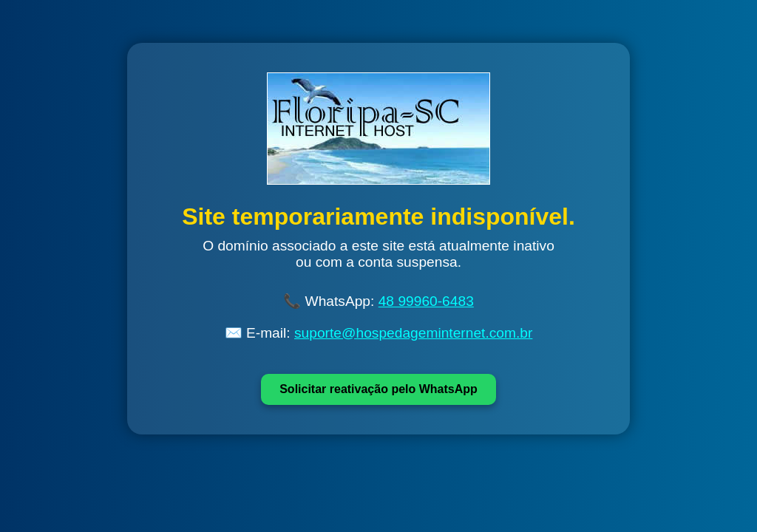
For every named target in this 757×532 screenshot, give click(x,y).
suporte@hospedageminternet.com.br (413, 333)
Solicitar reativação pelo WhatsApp (378, 389)
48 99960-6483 (426, 301)
